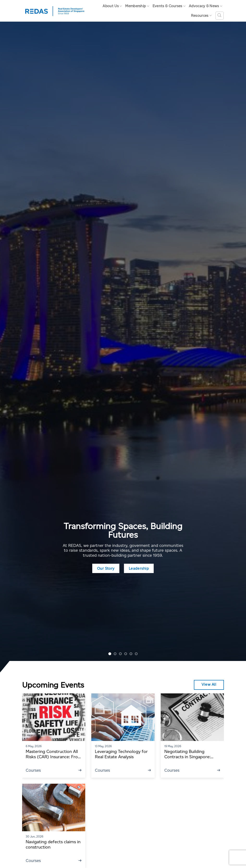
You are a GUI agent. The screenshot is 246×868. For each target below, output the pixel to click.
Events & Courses (169, 6)
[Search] (220, 16)
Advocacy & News (206, 6)
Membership (137, 6)
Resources (201, 15)
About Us (112, 6)
